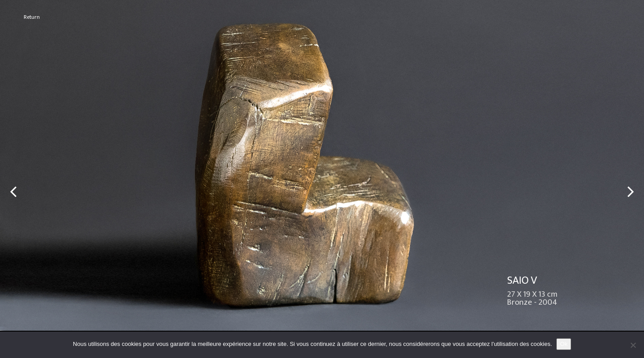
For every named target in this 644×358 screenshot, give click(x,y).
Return (32, 17)
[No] (633, 345)
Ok (564, 344)
